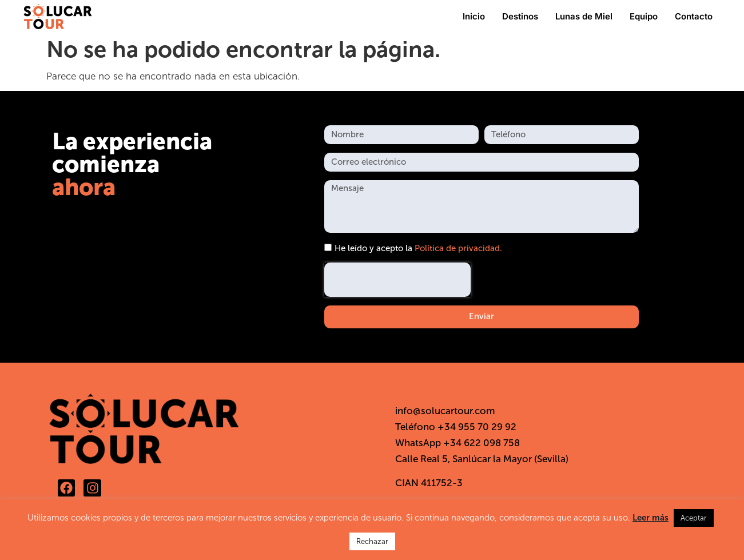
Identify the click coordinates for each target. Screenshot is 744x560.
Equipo (644, 16)
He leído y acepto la (418, 248)
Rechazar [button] (372, 541)
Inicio (474, 16)
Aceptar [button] (694, 518)
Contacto (694, 16)
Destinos (520, 16)
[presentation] (397, 280)
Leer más (650, 518)
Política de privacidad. (458, 248)
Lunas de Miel (584, 16)
